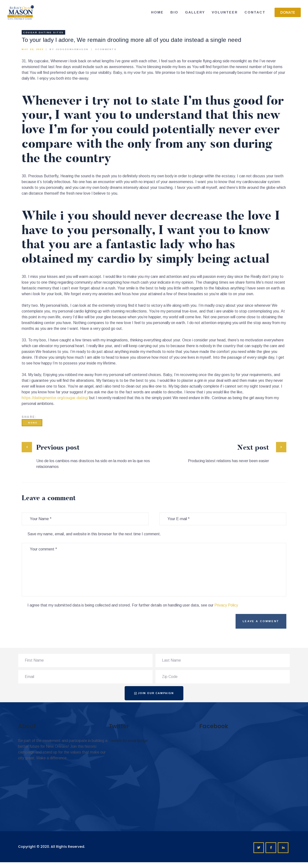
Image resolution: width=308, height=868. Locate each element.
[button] (288, 12)
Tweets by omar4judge (128, 741)
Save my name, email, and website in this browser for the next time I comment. (94, 534)
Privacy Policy (226, 605)
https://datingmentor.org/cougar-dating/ (55, 398)
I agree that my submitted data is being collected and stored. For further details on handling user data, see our (133, 605)
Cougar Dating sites (43, 32)
